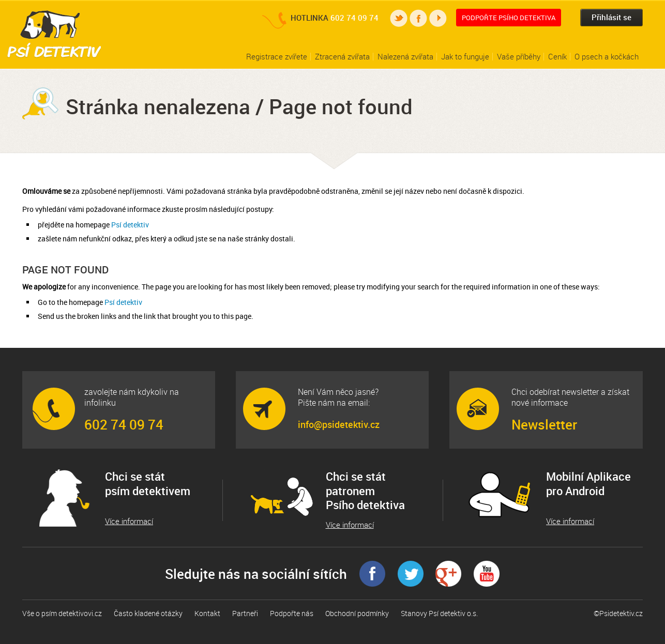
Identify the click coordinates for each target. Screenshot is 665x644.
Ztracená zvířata (342, 56)
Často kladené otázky (148, 613)
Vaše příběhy (519, 56)
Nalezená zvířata (405, 56)
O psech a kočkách (607, 56)
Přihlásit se (611, 17)
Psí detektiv (130, 225)
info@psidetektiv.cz (339, 424)
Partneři (245, 613)
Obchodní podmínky (357, 613)
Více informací (129, 521)
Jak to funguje (465, 56)
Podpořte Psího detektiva (509, 18)
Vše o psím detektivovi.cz (62, 613)
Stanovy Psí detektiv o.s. (439, 613)
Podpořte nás (292, 613)
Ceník (557, 56)
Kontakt (207, 613)
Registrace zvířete (277, 56)
